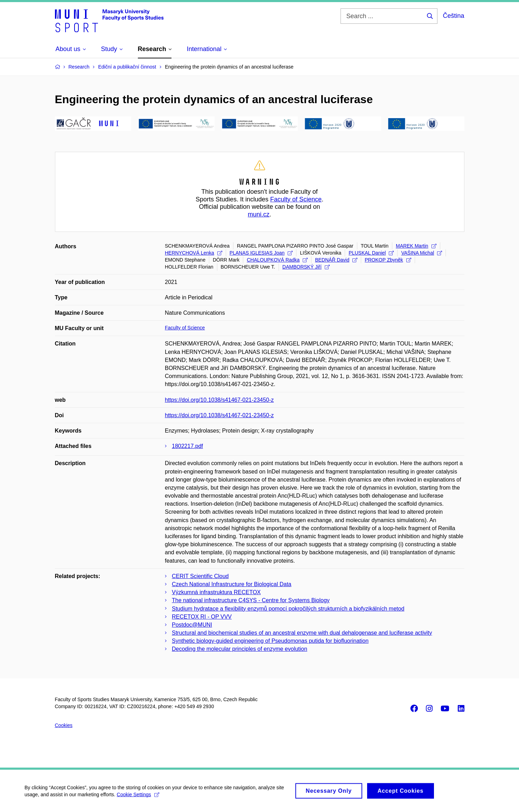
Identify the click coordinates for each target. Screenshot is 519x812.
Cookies (64, 725)
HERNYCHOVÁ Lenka (194, 253)
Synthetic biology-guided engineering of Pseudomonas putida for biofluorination (270, 641)
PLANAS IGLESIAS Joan (261, 253)
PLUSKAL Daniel (371, 253)
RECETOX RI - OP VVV (202, 617)
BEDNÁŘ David (336, 260)
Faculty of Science (296, 199)
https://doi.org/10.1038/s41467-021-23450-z (219, 400)
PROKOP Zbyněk (388, 260)
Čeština (453, 16)
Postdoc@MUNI (192, 625)
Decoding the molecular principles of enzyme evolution (240, 649)
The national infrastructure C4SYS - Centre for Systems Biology (251, 600)
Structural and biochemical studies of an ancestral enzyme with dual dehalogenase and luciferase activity (302, 633)
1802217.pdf (187, 446)
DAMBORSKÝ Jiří (306, 267)
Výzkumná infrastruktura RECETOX (216, 592)
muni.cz (259, 214)
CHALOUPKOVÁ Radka (277, 260)
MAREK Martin (416, 246)
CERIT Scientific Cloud (200, 576)
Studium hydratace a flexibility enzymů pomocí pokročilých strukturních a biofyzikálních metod (288, 609)
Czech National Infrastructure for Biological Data (232, 584)
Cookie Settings (138, 797)
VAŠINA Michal (422, 253)
